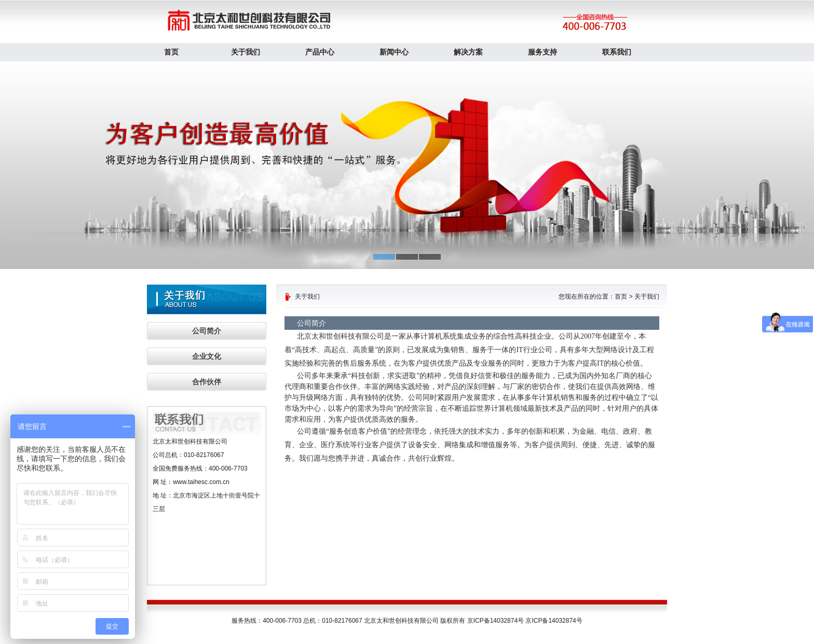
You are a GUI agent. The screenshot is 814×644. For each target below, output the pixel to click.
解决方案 (468, 52)
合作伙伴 (207, 382)
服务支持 (542, 52)
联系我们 (617, 52)
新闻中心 (394, 52)
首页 (171, 52)
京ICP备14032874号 (554, 621)
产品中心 (320, 52)
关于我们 (246, 52)
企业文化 (207, 356)
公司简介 (207, 331)
